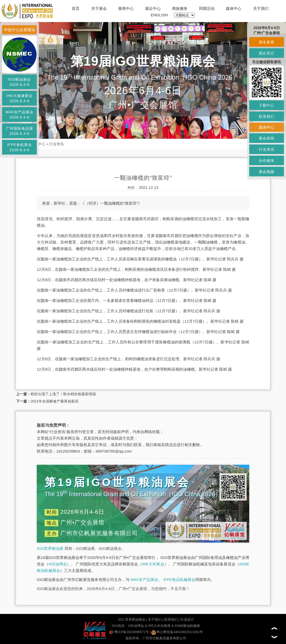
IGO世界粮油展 (50, 548)
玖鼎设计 (187, 619)
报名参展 (267, 42)
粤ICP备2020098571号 (129, 632)
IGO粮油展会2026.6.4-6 (20, 82)
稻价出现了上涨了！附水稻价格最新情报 (63, 394)
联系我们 (171, 619)
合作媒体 (267, 161)
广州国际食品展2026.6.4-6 (20, 131)
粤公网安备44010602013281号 (177, 632)
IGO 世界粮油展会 (131, 619)
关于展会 (99, 8)
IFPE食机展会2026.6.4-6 (19, 147)
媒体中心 (234, 8)
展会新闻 (267, 138)
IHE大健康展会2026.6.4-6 (19, 98)
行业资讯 (56, 144)
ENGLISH (159, 15)
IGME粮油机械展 (187, 626)
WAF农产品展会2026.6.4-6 (20, 115)
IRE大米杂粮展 (159, 626)
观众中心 (153, 8)
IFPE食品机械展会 (179, 580)
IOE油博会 (58, 564)
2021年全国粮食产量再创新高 (55, 401)
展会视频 (267, 172)
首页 (76, 8)
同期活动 (207, 8)
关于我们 (261, 8)
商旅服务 (180, 8)
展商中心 (126, 8)
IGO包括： (120, 626)
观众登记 (267, 53)
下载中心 (267, 105)
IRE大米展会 (153, 564)
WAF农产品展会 (145, 580)
